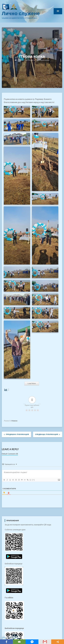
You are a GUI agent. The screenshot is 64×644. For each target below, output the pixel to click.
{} (30, 480)
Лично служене (21, 13)
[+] (33, 480)
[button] (58, 11)
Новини (14, 421)
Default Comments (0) (10, 454)
